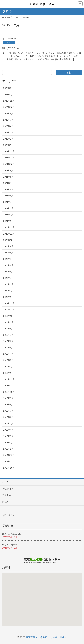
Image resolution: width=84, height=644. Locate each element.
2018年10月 (9, 392)
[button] (42, 601)
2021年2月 (8, 215)
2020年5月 (8, 272)
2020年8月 (8, 253)
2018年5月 (8, 423)
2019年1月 (8, 373)
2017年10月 (9, 468)
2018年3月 (8, 436)
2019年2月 (8, 367)
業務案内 (6, 495)
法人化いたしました (12, 534)
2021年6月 (8, 189)
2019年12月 (9, 303)
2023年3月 (8, 95)
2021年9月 (8, 170)
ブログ (5, 509)
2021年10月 (9, 164)
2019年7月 (8, 335)
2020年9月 (8, 246)
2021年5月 (8, 196)
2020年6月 (8, 265)
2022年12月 (9, 101)
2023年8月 (8, 88)
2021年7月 (8, 183)
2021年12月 (9, 151)
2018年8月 (8, 405)
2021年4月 (8, 202)
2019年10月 (9, 316)
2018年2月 (8, 443)
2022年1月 (8, 145)
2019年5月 (8, 348)
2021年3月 (8, 208)
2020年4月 (8, 278)
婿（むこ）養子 (12, 48)
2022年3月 (8, 132)
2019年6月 (8, 341)
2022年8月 (8, 113)
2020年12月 (9, 227)
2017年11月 (9, 462)
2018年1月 (8, 449)
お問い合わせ (9, 515)
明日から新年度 (10, 545)
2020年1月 (8, 297)
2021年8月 (8, 177)
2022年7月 (8, 120)
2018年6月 (8, 417)
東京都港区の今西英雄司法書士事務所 (46, 637)
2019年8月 (8, 329)
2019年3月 (8, 360)
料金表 (5, 502)
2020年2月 (8, 291)
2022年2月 (8, 139)
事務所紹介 (8, 489)
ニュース (9, 43)
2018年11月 (9, 386)
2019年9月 (8, 322)
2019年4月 (8, 354)
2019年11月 (9, 310)
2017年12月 (9, 455)
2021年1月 (8, 221)
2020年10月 (9, 240)
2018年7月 (8, 411)
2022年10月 (9, 107)
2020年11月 (9, 234)
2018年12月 (9, 379)
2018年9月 (8, 398)
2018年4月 (8, 430)
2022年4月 (8, 126)
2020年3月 (8, 284)
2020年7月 (8, 259)
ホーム (5, 482)
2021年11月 (9, 158)
